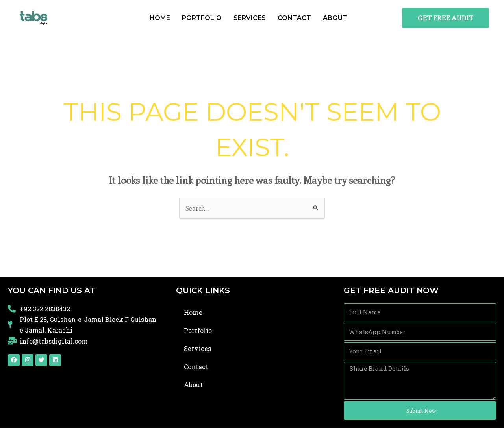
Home (160, 18)
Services (250, 18)
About (335, 18)
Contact (294, 18)
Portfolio (202, 18)
